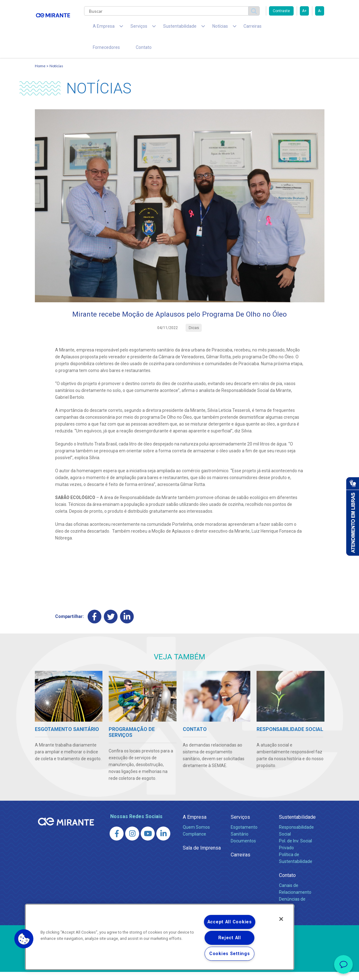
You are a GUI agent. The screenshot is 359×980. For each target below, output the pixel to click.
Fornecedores (262, 28)
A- (320, 11)
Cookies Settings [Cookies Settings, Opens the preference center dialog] (230, 954)
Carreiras (229, 28)
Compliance (194, 842)
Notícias (56, 73)
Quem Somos (196, 835)
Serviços (240, 825)
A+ (304, 11)
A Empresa (195, 825)
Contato (98, 53)
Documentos (243, 849)
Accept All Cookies (230, 922)
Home (40, 73)
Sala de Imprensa (202, 856)
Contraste (281, 11)
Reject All (230, 938)
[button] (24, 939)
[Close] (281, 919)
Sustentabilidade (297, 825)
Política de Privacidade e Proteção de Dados (180, 971)
